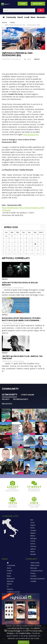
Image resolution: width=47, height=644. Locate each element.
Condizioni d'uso (36, 571)
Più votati (7, 404)
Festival (10, 571)
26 (41, 248)
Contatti (33, 581)
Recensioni (42, 17)
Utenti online (27, 395)
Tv (8, 587)
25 (35, 248)
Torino (33, 541)
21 (12, 248)
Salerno (33, 549)
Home (4, 22)
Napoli (33, 525)
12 (41, 240)
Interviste (10, 581)
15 (18, 244)
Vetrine (9, 584)
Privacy (33, 573)
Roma (33, 528)
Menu (5, 5)
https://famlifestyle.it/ (10, 208)
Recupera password (38, 579)
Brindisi (33, 554)
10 (29, 240)
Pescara (33, 546)
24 (29, 248)
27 (6, 252)
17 (29, 244)
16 (24, 244)
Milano (33, 536)
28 (12, 252)
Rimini (33, 552)
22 (18, 248)
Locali (27, 17)
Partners (10, 589)
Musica (37, 59)
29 (18, 252)
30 (6, 236)
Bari (32, 520)
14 (12, 244)
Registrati (38, 4)
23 (24, 248)
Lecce (32, 523)
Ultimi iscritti (9, 395)
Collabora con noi (13, 592)
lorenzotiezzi (16, 59)
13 (6, 244)
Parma (33, 544)
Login (23, 4)
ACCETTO (24, 642)
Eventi (20, 17)
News (33, 17)
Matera (33, 533)
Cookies (33, 576)
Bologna (33, 538)
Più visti (6, 399)
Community (11, 17)
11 (35, 240)
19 (41, 244)
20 (6, 248)
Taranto (33, 530)
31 (12, 236)
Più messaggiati (20, 399)
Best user (34, 568)
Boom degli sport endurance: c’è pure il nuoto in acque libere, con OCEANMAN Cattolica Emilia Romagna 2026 (21, 320)
